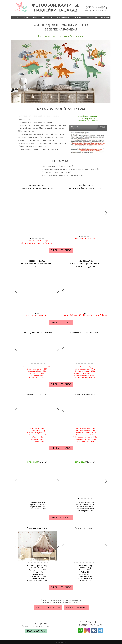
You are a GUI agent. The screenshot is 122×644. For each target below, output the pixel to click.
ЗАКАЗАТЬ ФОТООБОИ (48, 608)
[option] (37, 214)
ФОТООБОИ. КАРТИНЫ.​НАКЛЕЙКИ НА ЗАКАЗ (56, 7)
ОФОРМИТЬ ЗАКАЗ (61, 250)
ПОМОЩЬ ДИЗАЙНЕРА (64, 17)
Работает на (61, 642)
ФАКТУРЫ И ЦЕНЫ (38, 17)
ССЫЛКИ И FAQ (105, 17)
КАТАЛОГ (27, 17)
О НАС (16, 17)
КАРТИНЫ (50, 17)
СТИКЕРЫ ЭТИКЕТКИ (92, 17)
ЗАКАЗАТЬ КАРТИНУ (76, 608)
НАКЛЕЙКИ (78, 17)
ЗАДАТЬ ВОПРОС (36, 631)
